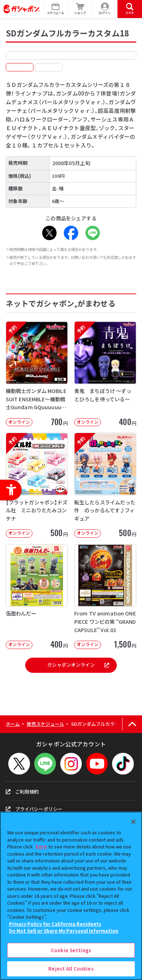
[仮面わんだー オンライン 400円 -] (37, 597)
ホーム (13, 724)
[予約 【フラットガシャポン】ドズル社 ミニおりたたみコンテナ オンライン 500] (37, 485)
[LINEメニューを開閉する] (45, 764)
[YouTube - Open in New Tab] (97, 764)
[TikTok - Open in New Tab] (123, 764)
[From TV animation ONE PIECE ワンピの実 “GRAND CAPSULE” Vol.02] (105, 597)
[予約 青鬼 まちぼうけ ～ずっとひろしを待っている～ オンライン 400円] (105, 374)
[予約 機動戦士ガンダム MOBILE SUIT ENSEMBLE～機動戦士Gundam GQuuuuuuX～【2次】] (37, 374)
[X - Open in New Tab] (49, 233)
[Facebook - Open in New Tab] (71, 233)
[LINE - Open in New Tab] (93, 233)
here (41, 846)
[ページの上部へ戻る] (132, 724)
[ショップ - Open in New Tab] (81, 9)
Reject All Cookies (71, 969)
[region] (71, 896)
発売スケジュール (45, 724)
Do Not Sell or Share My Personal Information (64, 931)
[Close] (133, 822)
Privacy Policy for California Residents (55, 924)
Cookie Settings (71, 950)
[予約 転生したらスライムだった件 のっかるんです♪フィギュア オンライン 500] (105, 485)
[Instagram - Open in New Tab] (71, 764)
